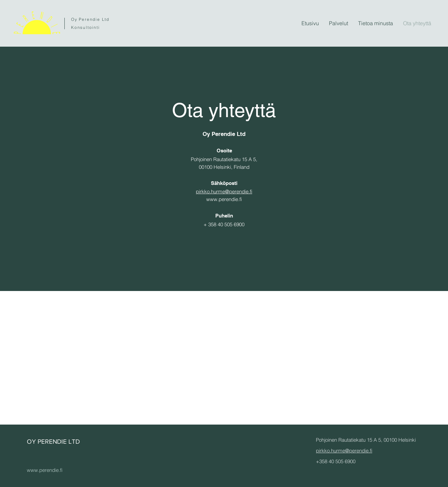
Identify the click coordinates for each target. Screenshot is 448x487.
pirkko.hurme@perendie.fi (224, 191)
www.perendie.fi (224, 199)
